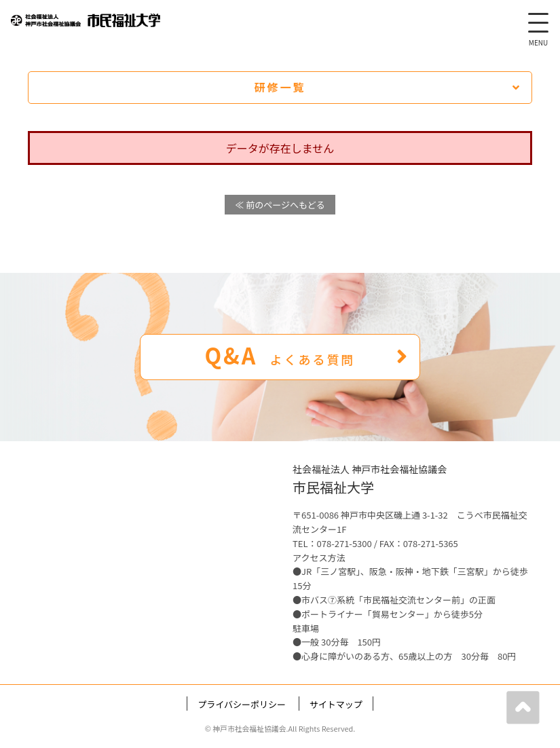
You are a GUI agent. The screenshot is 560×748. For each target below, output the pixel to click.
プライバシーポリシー (242, 704)
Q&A (306, 355)
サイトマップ (336, 704)
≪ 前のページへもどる (280, 205)
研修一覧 (387, 87)
